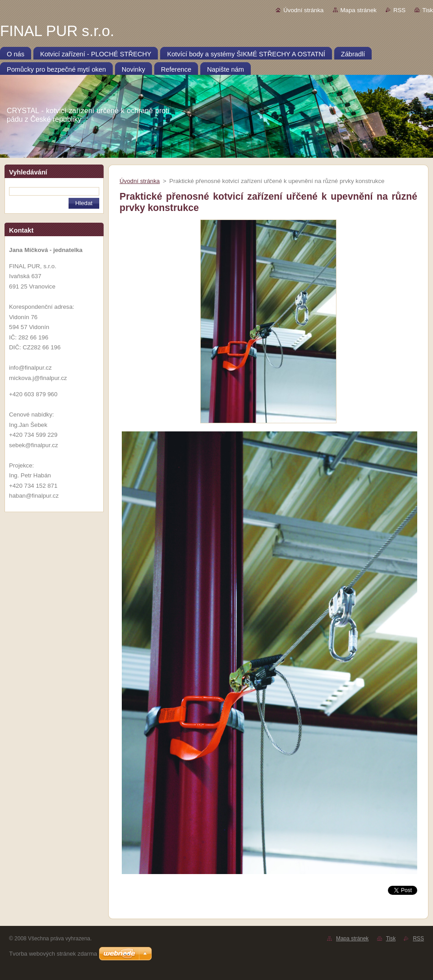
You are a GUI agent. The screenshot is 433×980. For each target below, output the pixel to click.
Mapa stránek (359, 10)
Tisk (428, 10)
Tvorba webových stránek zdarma (53, 954)
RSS (399, 10)
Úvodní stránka (303, 10)
